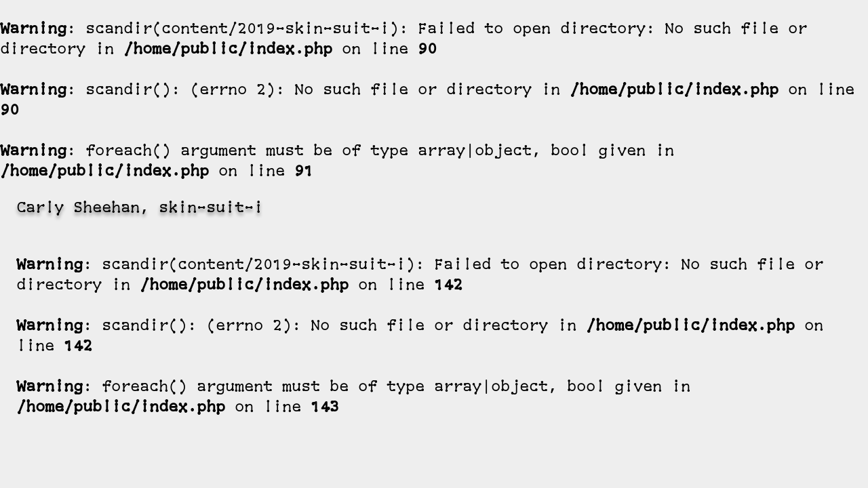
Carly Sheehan (78, 209)
